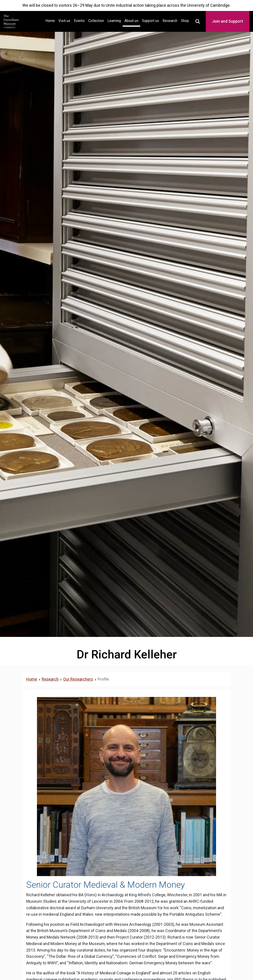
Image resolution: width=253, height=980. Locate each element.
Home (51, 20)
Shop (185, 21)
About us (131, 21)
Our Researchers (78, 679)
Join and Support (228, 21)
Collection (96, 21)
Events (79, 21)
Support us (150, 21)
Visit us (64, 21)
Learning (114, 21)
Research (170, 21)
